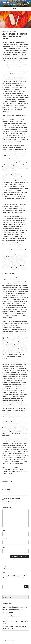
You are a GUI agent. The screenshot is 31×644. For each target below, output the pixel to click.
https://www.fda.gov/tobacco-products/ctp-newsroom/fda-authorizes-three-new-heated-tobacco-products (15, 471)
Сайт (4, 547)
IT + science (8, 490)
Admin (14, 32)
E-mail (5, 539)
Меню (15, 9)
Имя (4, 530)
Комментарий (7, 508)
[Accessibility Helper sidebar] (29, 2)
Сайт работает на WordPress (10, 640)
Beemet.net (9, 2)
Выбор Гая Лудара (8, 613)
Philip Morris (8, 492)
